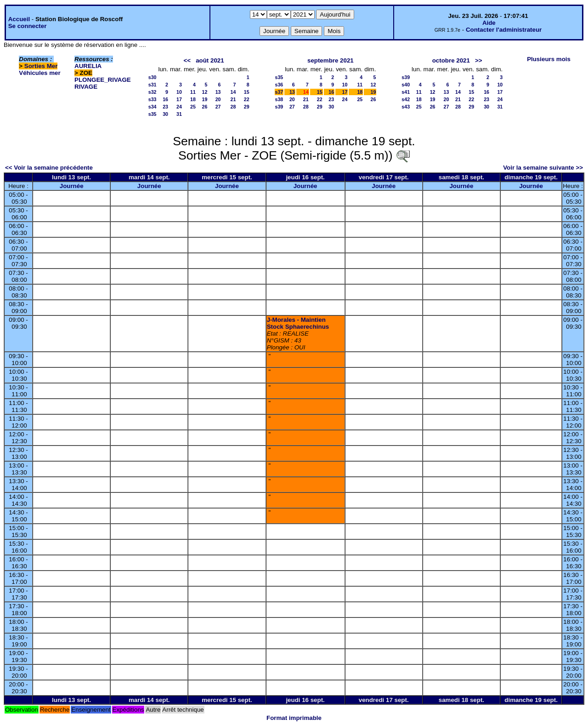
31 (179, 114)
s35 (153, 114)
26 (204, 107)
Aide (489, 23)
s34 (153, 107)
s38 (279, 99)
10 (179, 92)
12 (204, 92)
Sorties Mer (41, 66)
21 (233, 99)
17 (179, 99)
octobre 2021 (451, 60)
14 (233, 92)
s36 (279, 85)
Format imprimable (294, 718)
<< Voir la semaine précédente (49, 168)
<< (187, 60)
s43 (406, 107)
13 (218, 92)
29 (247, 107)
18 (193, 99)
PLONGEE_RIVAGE (103, 80)
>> (479, 60)
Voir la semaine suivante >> (543, 168)
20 (218, 99)
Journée (72, 186)
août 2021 (210, 60)
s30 (153, 77)
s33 (153, 99)
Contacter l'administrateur (504, 30)
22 (247, 99)
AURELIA (88, 66)
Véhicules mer (40, 73)
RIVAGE (86, 87)
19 (204, 99)
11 (193, 92)
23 (165, 107)
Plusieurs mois (549, 59)
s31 (153, 85)
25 (193, 107)
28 (233, 107)
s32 (153, 92)
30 (165, 114)
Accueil (19, 19)
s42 (406, 99)
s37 (279, 92)
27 (218, 107)
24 (179, 107)
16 (165, 99)
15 (247, 92)
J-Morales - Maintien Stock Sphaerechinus (298, 323)
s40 (406, 85)
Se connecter (28, 26)
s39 (279, 107)
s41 (406, 92)
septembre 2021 (331, 60)
